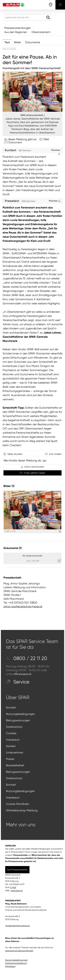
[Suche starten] (48, 18)
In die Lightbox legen (32, 473)
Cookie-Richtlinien (18, 804)
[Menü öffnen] (60, 5)
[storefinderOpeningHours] (51, 5)
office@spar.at (22, 674)
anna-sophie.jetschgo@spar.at (23, 606)
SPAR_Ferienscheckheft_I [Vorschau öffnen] (33, 115)
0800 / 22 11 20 (27, 658)
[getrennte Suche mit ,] (28, 17)
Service (18, 682)
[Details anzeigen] (60, 532)
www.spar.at (17, 891)
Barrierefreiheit (15, 765)
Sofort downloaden (32, 467)
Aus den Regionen (16, 32)
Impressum (13, 740)
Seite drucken (15, 454)
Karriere (11, 746)
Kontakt (11, 708)
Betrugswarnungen (18, 720)
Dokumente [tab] (33, 42)
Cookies (11, 733)
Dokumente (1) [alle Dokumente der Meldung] (13, 548)
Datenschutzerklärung (16, 963)
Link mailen (55, 454)
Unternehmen (15, 753)
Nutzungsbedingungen (20, 714)
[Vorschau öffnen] (32, 92)
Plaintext (55, 201)
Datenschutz (14, 727)
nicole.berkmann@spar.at (18, 926)
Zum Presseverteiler (17, 870)
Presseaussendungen (18, 28)
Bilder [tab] (18, 42)
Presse (10, 759)
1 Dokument (15, 142)
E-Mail (13, 887)
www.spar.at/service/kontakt (19, 951)
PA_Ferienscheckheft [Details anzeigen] (32, 556)
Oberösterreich (41, 32)
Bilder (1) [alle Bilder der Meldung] (9, 486)
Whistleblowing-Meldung (22, 810)
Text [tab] (7, 42)
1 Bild (46, 139)
